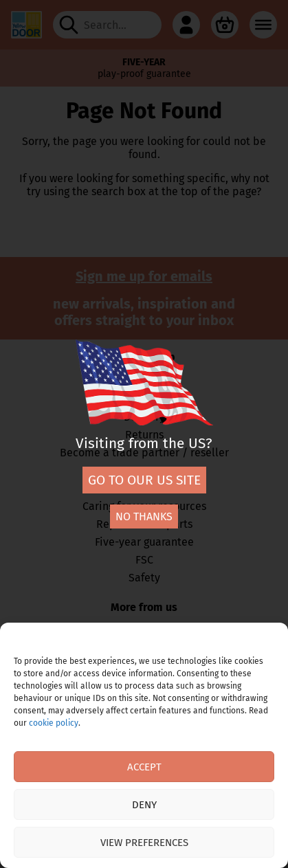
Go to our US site (144, 480)
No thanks (144, 516)
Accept (144, 767)
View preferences (144, 843)
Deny (144, 805)
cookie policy (54, 723)
